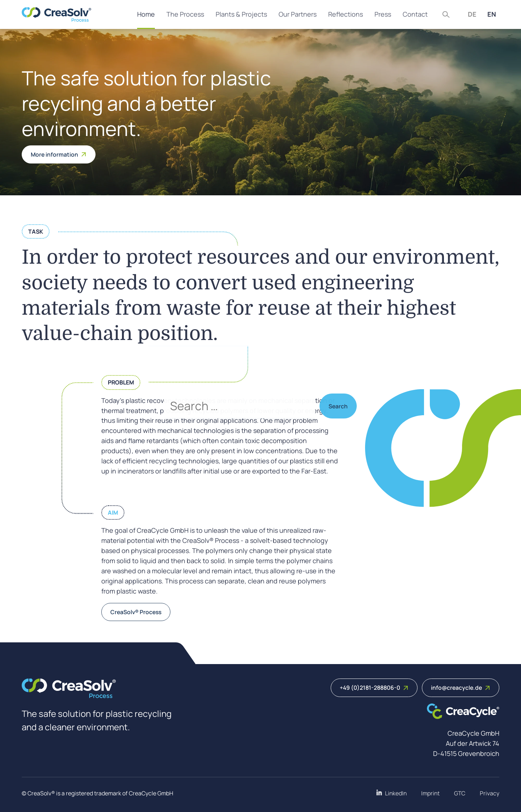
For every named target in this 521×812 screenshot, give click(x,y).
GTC (460, 793)
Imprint (430, 793)
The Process (185, 14)
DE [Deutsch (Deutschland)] (472, 14)
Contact (415, 14)
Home (146, 14)
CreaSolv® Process (136, 612)
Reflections (346, 14)
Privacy (490, 793)
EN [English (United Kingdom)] (492, 14)
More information (59, 154)
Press (383, 14)
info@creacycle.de (461, 688)
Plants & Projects (241, 14)
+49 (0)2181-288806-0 (374, 688)
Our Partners (298, 14)
